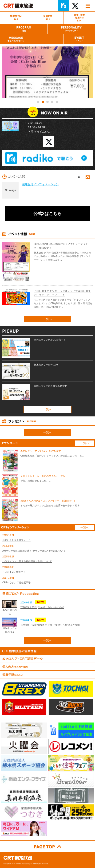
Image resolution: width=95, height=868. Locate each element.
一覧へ (47, 319)
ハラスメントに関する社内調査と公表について (27, 561)
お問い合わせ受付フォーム (16, 540)
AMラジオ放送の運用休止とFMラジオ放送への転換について (34, 551)
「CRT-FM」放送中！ (14, 572)
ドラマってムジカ (39, 132)
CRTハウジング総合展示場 (16, 583)
